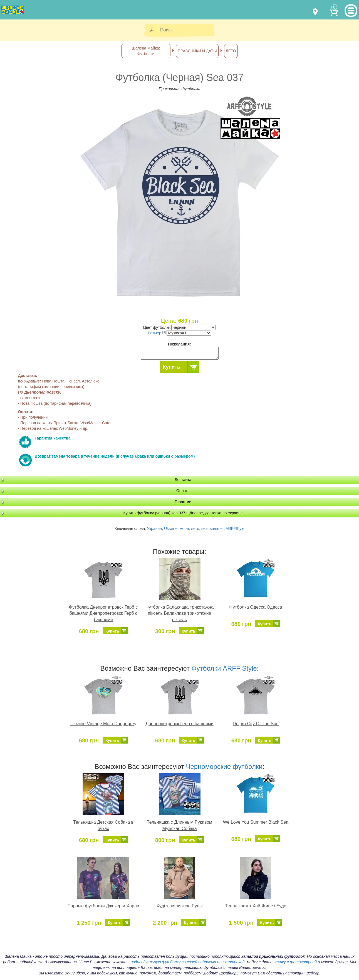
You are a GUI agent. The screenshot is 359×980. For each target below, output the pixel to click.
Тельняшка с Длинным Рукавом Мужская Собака (180, 825)
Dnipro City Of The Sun (256, 724)
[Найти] (152, 30)
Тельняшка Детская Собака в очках (103, 825)
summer (217, 529)
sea (205, 529)
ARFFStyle (235, 529)
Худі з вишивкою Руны (179, 906)
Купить (172, 367)
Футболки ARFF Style (224, 668)
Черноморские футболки (224, 767)
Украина (154, 529)
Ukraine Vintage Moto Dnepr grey (103, 724)
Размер (157, 333)
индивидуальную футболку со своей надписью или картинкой (188, 962)
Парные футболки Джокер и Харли (103, 906)
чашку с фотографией (296, 962)
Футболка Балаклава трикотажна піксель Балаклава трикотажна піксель (180, 614)
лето (195, 529)
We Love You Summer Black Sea (256, 822)
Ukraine (171, 529)
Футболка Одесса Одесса (256, 607)
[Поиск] (188, 30)
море (184, 529)
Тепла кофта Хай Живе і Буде (256, 906)
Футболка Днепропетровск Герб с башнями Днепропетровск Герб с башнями (103, 614)
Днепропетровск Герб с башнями (179, 724)
